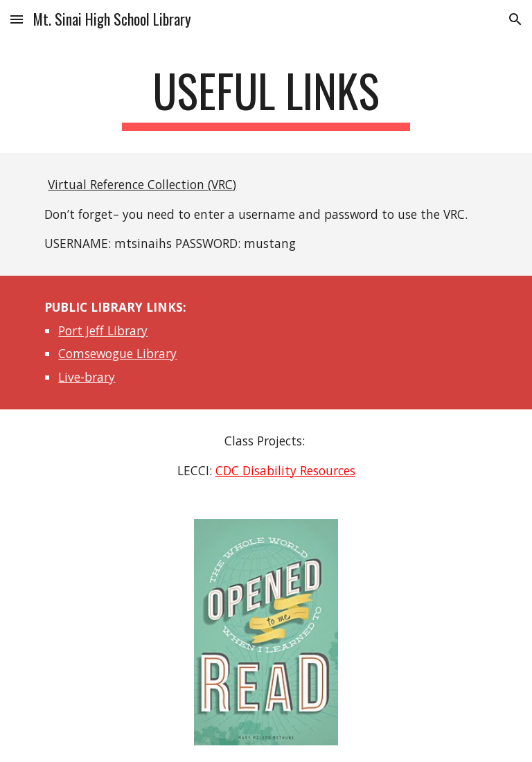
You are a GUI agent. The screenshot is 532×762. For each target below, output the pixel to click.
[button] (17, 19)
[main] (266, 97)
